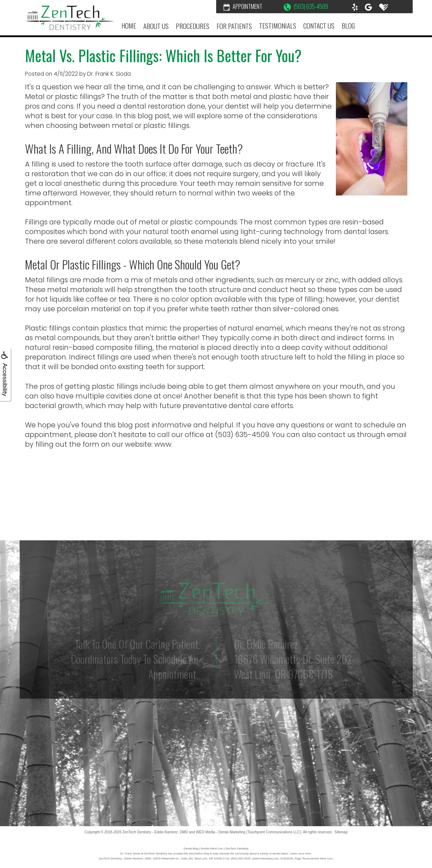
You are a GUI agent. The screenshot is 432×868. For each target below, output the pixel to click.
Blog (348, 26)
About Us (156, 26)
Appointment (243, 6)
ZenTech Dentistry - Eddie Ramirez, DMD (155, 832)
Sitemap (341, 832)
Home (129, 26)
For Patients (234, 26)
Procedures (193, 26)
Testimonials (278, 26)
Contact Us (319, 26)
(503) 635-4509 (306, 6)
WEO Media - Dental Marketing (220, 832)
